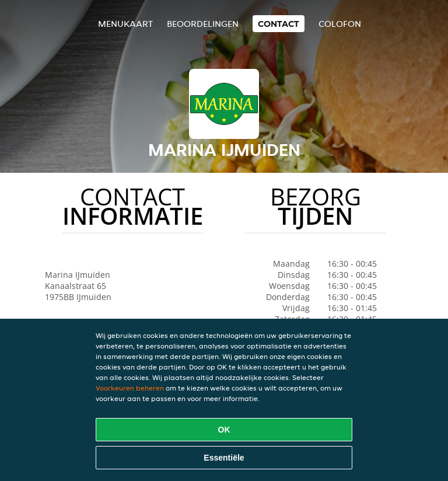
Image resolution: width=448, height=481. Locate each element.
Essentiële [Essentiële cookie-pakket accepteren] (224, 458)
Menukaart (125, 24)
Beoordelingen (203, 24)
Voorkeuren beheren (130, 388)
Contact (279, 24)
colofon (340, 24)
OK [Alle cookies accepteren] (224, 430)
